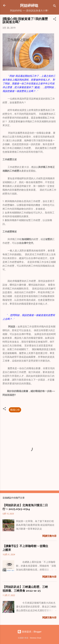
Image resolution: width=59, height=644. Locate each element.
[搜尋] (55, 6)
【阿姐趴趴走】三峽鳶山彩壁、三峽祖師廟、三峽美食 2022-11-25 (25, 589)
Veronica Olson (36, 638)
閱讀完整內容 (49, 536)
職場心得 (15, 410)
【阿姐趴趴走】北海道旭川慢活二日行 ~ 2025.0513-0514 (25, 507)
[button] (55, 20)
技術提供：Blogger (29, 632)
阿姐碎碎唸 (29, 5)
